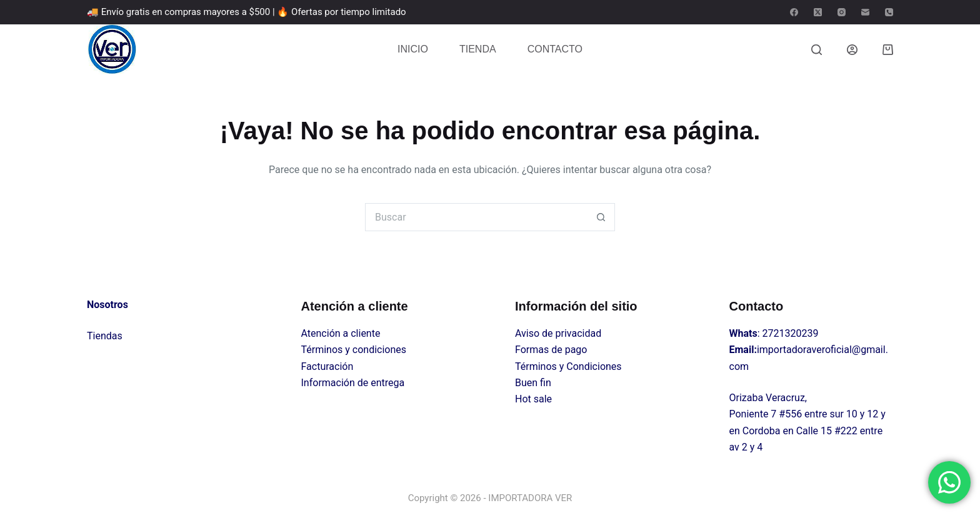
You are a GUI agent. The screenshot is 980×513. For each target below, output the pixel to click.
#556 (790, 414)
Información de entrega (353, 383)
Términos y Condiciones (568, 366)
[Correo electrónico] (865, 12)
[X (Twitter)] (818, 12)
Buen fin (533, 383)
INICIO (413, 49)
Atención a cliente (341, 333)
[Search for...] (476, 217)
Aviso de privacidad (558, 333)
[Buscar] (817, 50)
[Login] (852, 50)
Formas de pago (551, 350)
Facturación (327, 366)
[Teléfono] (889, 12)
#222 (846, 431)
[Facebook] (794, 12)
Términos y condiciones (354, 350)
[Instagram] (842, 12)
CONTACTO (555, 49)
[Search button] (601, 217)
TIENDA (478, 49)
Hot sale (533, 399)
